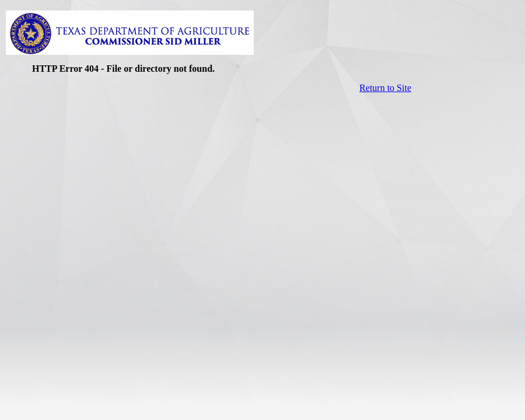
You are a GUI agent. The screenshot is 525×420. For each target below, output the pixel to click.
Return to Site (385, 88)
